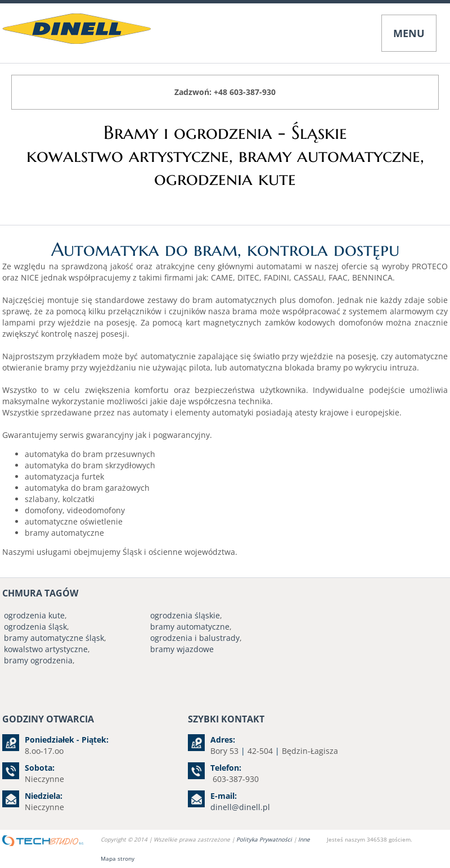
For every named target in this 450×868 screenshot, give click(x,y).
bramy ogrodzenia (38, 660)
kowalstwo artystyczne (46, 649)
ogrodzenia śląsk (35, 627)
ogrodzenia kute (34, 615)
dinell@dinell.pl (240, 807)
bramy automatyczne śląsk (54, 638)
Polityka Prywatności (265, 839)
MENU (409, 33)
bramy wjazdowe (182, 649)
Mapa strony (118, 858)
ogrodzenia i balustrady (195, 638)
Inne (304, 839)
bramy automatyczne (190, 627)
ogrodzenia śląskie (185, 615)
